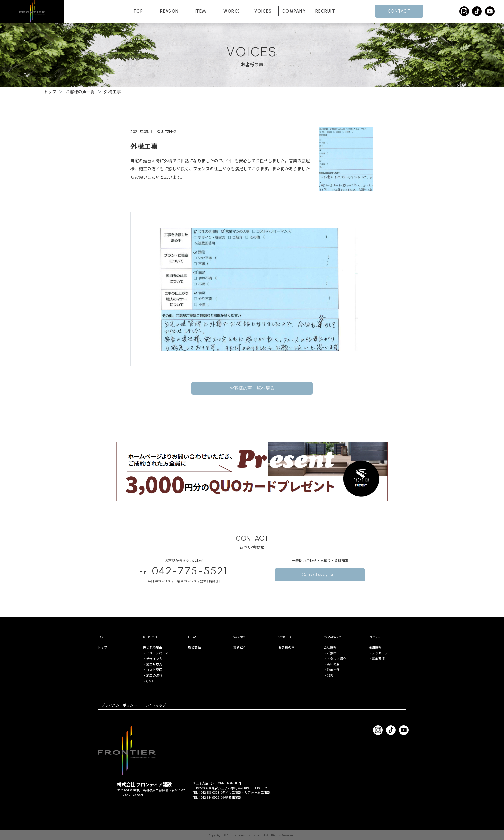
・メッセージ (378, 653)
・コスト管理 (153, 670)
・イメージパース (156, 653)
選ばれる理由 (153, 647)
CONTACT (399, 11)
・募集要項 (377, 659)
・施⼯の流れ (153, 675)
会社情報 (330, 647)
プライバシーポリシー (119, 705)
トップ (103, 647)
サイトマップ (155, 705)
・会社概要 (332, 664)
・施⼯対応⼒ (153, 664)
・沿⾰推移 (332, 670)
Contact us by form (320, 575)
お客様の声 (286, 647)
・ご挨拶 (330, 653)
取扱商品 (194, 647)
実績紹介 (240, 647)
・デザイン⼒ (153, 659)
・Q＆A (148, 681)
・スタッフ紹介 (335, 659)
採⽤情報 (375, 647)
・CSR (328, 675)
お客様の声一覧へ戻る (252, 388)
